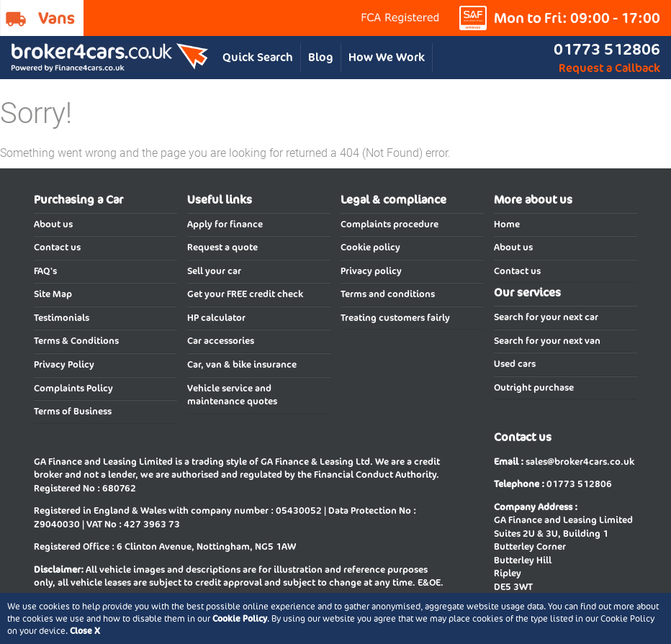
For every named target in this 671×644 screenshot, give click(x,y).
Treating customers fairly (395, 318)
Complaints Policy (73, 388)
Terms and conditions (388, 294)
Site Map (53, 294)
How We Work (387, 57)
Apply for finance (225, 224)
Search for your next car (546, 317)
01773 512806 (607, 49)
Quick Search (258, 57)
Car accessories (221, 341)
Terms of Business (73, 411)
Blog (321, 57)
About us (53, 224)
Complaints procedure (389, 224)
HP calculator (216, 318)
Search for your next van (547, 341)
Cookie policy (370, 247)
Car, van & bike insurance (242, 364)
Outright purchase (534, 387)
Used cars (515, 364)
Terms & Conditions (76, 341)
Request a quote (222, 247)
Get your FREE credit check (245, 294)
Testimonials (62, 318)
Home (507, 224)
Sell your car (214, 271)
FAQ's (45, 271)
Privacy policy (371, 271)
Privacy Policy (64, 364)
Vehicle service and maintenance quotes (232, 395)
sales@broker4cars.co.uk (580, 462)
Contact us (57, 247)
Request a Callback (609, 68)
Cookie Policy (240, 618)
